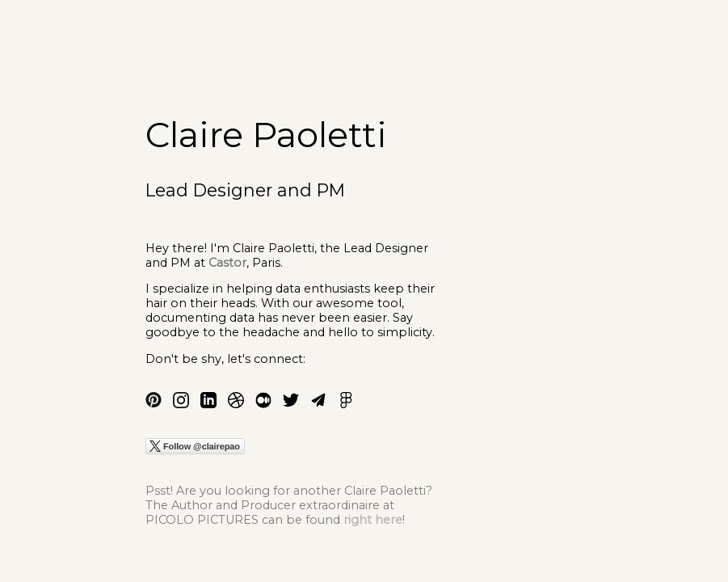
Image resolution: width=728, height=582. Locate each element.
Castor (227, 263)
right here (373, 520)
